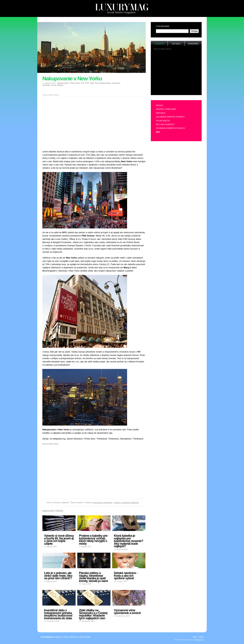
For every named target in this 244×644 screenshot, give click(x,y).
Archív (159, 105)
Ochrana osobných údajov (170, 128)
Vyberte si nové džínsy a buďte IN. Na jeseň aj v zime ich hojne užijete (59, 540)
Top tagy (176, 44)
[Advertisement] (122, 18)
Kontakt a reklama (166, 109)
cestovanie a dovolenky (102, 502)
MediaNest (199, 640)
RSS (158, 132)
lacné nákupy (57, 85)
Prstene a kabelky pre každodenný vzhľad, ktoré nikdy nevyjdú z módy (93, 540)
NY (83, 83)
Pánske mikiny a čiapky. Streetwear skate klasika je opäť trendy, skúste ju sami (93, 577)
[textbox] (172, 31)
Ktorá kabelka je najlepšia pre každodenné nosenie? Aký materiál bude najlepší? (129, 541)
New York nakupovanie (100, 83)
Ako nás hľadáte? (165, 124)
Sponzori (159, 44)
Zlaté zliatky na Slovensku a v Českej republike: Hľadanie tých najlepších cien (93, 614)
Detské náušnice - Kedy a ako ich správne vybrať (126, 576)
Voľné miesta (163, 121)
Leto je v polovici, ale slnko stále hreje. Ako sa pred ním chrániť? (58, 576)
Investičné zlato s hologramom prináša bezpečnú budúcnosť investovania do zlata (58, 614)
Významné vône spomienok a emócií (127, 612)
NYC (87, 83)
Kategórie (193, 44)
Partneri (161, 113)
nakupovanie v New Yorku (69, 83)
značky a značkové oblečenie (127, 502)
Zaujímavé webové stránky (170, 117)
